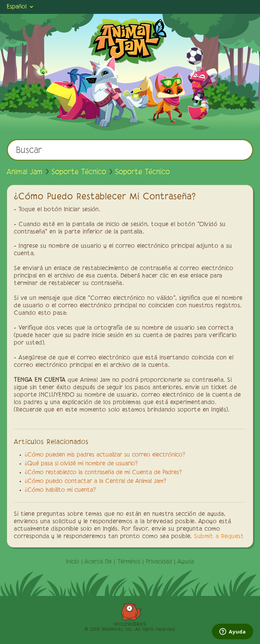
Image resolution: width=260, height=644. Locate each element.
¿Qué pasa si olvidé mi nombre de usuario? (81, 464)
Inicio (73, 562)
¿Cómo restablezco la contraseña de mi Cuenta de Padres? (103, 473)
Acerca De (98, 562)
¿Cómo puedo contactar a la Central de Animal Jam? (95, 482)
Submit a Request (219, 537)
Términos (129, 562)
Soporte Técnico (79, 172)
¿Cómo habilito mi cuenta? (60, 490)
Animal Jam (25, 172)
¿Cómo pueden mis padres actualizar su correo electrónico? (105, 455)
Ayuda (186, 562)
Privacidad (159, 562)
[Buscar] (130, 150)
